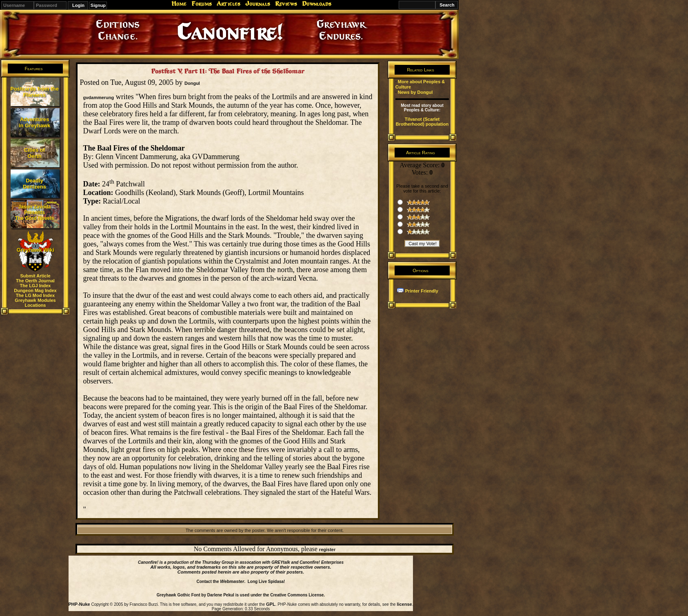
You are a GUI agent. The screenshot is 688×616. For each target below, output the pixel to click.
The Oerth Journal (35, 281)
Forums (202, 4)
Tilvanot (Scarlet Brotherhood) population (422, 122)
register (327, 550)
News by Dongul (415, 92)
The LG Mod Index (35, 295)
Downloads (317, 4)
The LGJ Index (36, 286)
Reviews (286, 4)
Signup (98, 5)
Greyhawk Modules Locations (35, 303)
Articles (229, 4)
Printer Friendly (422, 291)
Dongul (192, 83)
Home (179, 4)
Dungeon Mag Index (35, 290)
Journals (258, 4)
